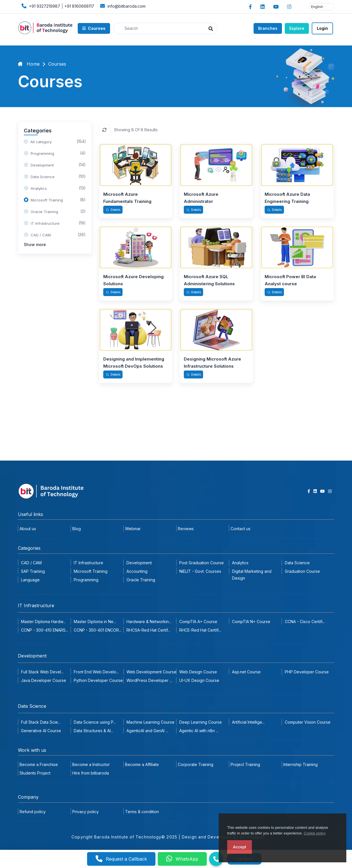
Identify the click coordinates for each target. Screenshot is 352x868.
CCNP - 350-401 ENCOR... (98, 630)
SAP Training (33, 571)
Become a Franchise (39, 764)
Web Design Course (198, 672)
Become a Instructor (91, 764)
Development (139, 563)
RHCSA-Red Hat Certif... (148, 630)
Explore (297, 28)
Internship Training (301, 764)
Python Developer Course (98, 680)
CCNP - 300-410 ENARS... (45, 630)
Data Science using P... (95, 722)
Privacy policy (86, 812)
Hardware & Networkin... (149, 622)
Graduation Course (302, 571)
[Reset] (104, 130)
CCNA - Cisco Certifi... (305, 622)
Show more (35, 244)
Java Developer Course (44, 680)
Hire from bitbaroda (91, 773)
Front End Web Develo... (96, 672)
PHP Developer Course (307, 672)
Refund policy (33, 812)
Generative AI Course (41, 731)
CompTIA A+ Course (198, 622)
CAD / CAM (31, 563)
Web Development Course (151, 672)
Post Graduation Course (202, 563)
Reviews (186, 529)
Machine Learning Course (150, 722)
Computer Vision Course (308, 722)
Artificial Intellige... (248, 722)
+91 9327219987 (40, 6)
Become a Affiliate (142, 764)
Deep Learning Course (201, 722)
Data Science (297, 563)
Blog (77, 529)
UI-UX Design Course (199, 680)
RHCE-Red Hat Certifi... (200, 630)
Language (30, 580)
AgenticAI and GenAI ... (147, 731)
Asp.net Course (246, 672)
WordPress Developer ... (149, 680)
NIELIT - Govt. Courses (200, 571)
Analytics (240, 563)
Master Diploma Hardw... (43, 622)
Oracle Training (141, 580)
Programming (86, 580)
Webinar (133, 529)
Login (322, 28)
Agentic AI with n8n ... (199, 731)
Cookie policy (315, 833)
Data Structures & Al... (93, 731)
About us (28, 529)
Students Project (35, 773)
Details (113, 210)
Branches (268, 28)
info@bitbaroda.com (122, 6)
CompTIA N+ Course (251, 622)
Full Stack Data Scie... (41, 722)
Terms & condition (142, 812)
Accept (240, 847)
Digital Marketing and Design (252, 575)
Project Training (245, 764)
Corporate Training (196, 764)
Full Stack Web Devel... (42, 672)
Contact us (241, 529)
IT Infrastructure (88, 563)
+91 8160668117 (79, 6)
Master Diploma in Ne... (95, 622)
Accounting (137, 571)
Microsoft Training (91, 571)
